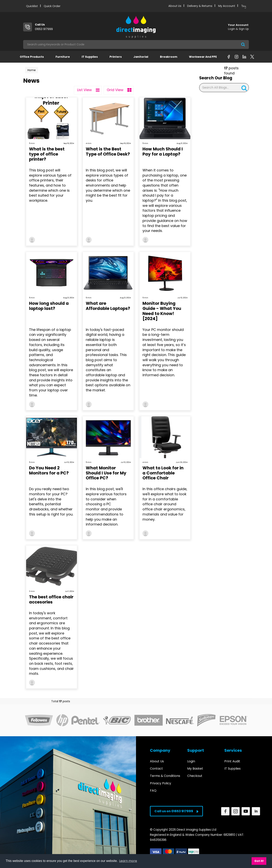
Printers (116, 57)
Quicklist (32, 6)
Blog (244, 6)
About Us (175, 6)
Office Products (32, 57)
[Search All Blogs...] (224, 88)
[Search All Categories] (136, 44)
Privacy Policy (161, 783)
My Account (227, 6)
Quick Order (52, 6)
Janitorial (141, 57)
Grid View (119, 90)
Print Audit (232, 761)
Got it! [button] (259, 861)
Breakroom (169, 57)
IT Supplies (90, 57)
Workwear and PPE (203, 57)
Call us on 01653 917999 (176, 811)
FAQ (153, 791)
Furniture (63, 57)
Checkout (195, 776)
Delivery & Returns (200, 6)
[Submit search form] (243, 44)
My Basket (195, 769)
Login (191, 761)
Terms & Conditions (165, 776)
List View (88, 90)
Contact (156, 769)
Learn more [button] (128, 861)
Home (32, 70)
